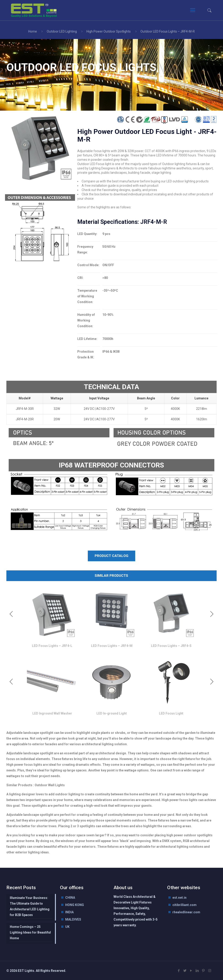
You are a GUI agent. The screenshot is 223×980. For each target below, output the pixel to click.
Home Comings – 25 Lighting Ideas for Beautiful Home (30, 932)
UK (67, 927)
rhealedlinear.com (186, 912)
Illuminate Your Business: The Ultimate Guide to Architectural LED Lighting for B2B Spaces (30, 906)
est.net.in (179, 898)
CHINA (70, 898)
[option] (52, 619)
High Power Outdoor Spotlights (109, 31)
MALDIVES (73, 919)
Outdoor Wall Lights (50, 785)
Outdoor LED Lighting (62, 31)
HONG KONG (75, 905)
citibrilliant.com (184, 905)
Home (33, 31)
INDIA (69, 912)
